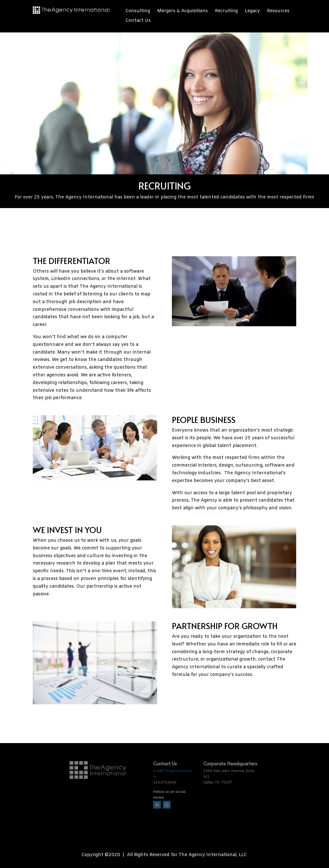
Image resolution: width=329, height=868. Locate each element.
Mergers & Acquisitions (182, 12)
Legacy (252, 12)
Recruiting (226, 12)
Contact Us (138, 21)
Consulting (138, 12)
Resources (278, 12)
